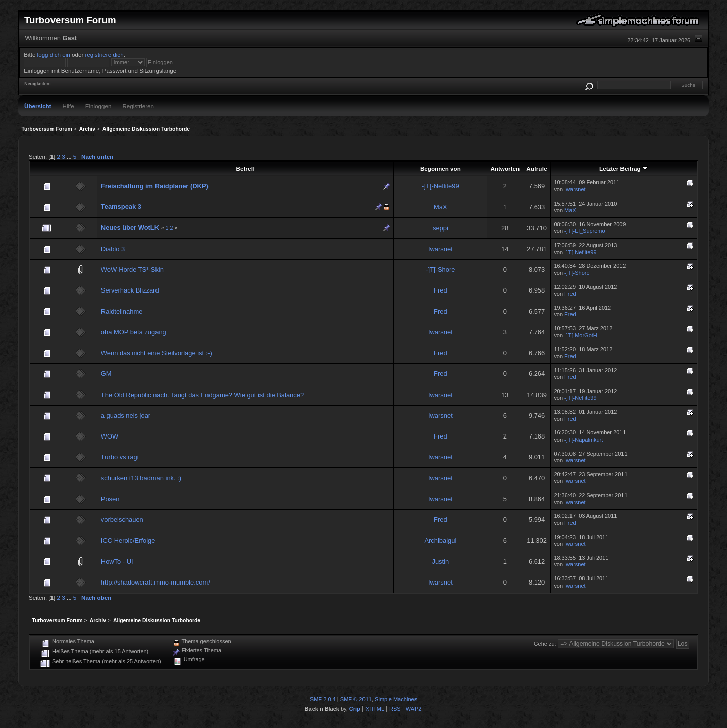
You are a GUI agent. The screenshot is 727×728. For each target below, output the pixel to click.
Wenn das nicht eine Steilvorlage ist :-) (157, 353)
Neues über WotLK (130, 228)
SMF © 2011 (356, 699)
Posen (110, 499)
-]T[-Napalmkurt (584, 440)
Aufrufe (536, 168)
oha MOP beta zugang (134, 332)
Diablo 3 (113, 249)
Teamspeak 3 (121, 206)
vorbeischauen (122, 520)
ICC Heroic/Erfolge (128, 540)
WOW (110, 436)
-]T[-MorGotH (581, 335)
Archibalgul (440, 540)
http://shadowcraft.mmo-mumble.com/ (155, 582)
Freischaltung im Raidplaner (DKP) (155, 186)
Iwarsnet (575, 189)
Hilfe (68, 106)
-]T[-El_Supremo (585, 231)
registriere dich (104, 54)
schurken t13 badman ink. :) (141, 478)
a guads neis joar (126, 416)
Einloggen (98, 106)
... (70, 156)
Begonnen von (440, 168)
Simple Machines (396, 699)
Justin (440, 562)
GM (106, 374)
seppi (440, 228)
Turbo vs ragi (120, 457)
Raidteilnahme (122, 311)
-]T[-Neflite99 (440, 186)
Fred (440, 290)
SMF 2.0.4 (323, 699)
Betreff (246, 168)
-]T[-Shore (440, 270)
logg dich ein (54, 54)
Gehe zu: (545, 644)
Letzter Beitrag (624, 168)
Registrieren (138, 106)
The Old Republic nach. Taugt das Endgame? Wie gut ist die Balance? (202, 395)
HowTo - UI (117, 562)
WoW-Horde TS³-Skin (132, 270)
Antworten (505, 168)
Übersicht (38, 106)
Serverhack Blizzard (130, 290)
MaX (440, 207)
